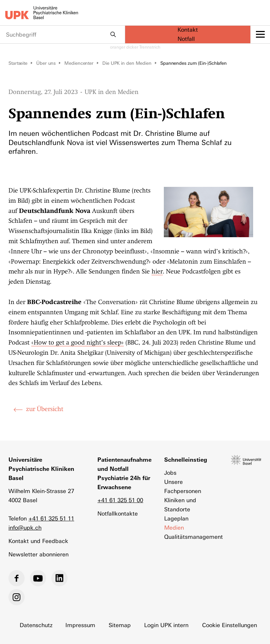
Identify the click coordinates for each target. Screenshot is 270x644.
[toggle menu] (260, 34)
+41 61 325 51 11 (51, 519)
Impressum (81, 625)
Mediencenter (79, 63)
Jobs (170, 473)
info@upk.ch (25, 528)
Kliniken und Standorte (180, 505)
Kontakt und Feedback (38, 541)
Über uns (46, 63)
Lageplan (176, 519)
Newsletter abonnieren (38, 554)
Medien (174, 528)
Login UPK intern (167, 625)
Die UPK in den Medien (127, 63)
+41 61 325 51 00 (120, 500)
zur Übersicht (45, 409)
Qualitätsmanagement (191, 537)
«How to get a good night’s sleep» (78, 342)
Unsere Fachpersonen (183, 487)
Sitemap (120, 625)
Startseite (18, 63)
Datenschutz (36, 625)
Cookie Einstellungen (230, 625)
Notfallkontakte (118, 514)
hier (157, 271)
